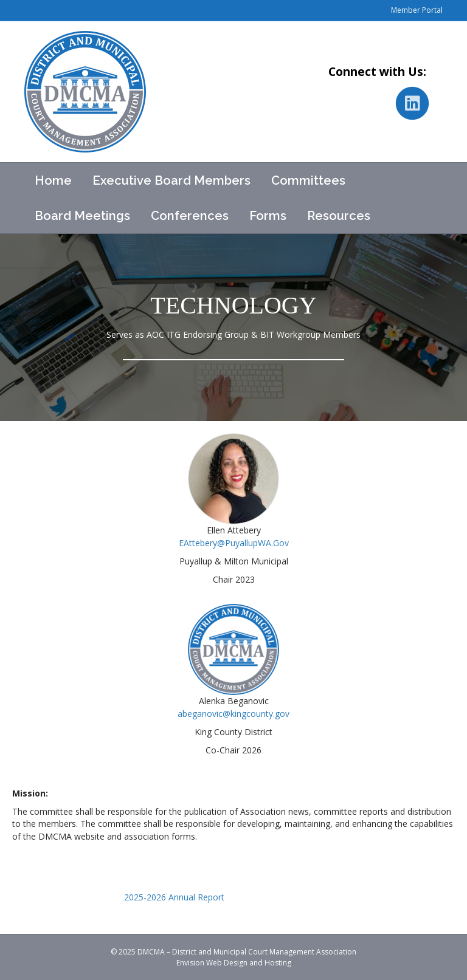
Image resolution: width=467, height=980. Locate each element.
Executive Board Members (171, 180)
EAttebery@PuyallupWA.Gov (234, 543)
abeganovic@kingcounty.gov (233, 714)
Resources (339, 216)
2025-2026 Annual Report (174, 897)
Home (53, 180)
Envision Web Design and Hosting (234, 963)
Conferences (190, 216)
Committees (308, 180)
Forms (268, 216)
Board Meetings (82, 216)
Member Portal (417, 10)
